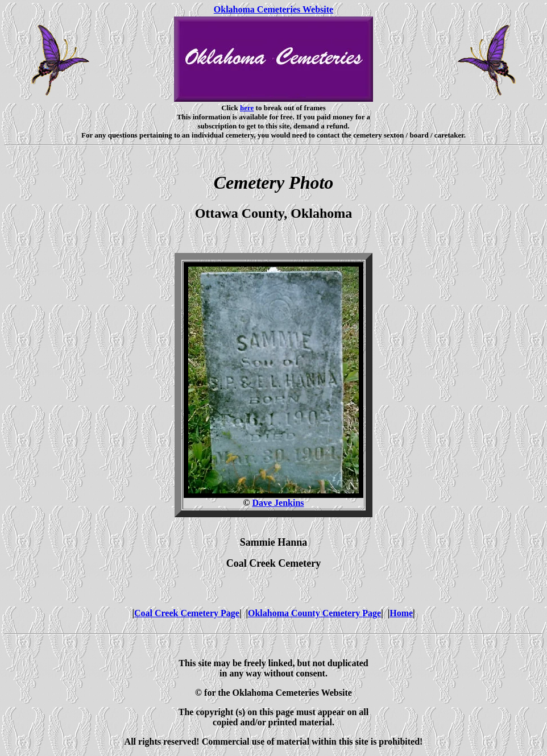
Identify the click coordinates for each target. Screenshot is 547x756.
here (247, 108)
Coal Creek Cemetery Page (187, 613)
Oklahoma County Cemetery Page (314, 613)
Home (401, 613)
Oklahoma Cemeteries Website (273, 9)
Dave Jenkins (278, 503)
